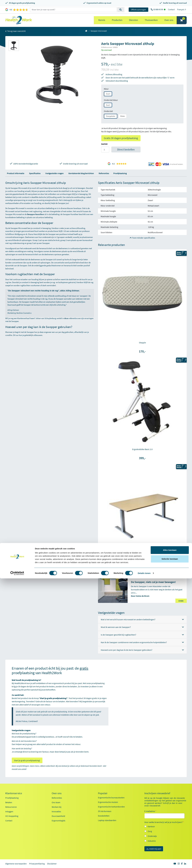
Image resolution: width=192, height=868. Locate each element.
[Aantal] (105, 149)
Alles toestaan (170, 840)
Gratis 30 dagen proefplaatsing (121, 138)
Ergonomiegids (59, 821)
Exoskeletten (104, 816)
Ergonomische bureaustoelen (111, 798)
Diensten (134, 20)
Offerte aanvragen (138, 10)
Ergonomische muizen (108, 802)
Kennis (102, 20)
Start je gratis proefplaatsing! (27, 760)
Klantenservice (14, 793)
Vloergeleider (111, 116)
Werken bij (57, 807)
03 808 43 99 (158, 9)
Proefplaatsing (120, 173)
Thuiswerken (151, 20)
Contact (171, 9)
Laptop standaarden (107, 820)
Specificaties (35, 173)
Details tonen (144, 863)
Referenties (104, 173)
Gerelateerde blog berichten (81, 173)
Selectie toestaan (170, 848)
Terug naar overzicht (15, 31)
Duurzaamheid (58, 816)
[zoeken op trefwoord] (73, 9)
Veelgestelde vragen (54, 173)
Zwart (108, 94)
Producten (117, 20)
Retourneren (11, 807)
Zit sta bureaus (105, 811)
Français (182, 9)
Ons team (56, 802)
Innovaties (56, 811)
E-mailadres (150, 811)
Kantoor (151, 826)
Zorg (150, 831)
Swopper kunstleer (36, 214)
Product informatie (16, 173)
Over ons (169, 20)
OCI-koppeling (12, 816)
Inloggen (9, 811)
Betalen (9, 802)
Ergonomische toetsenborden (111, 807)
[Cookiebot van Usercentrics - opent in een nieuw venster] (17, 863)
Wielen (123, 116)
